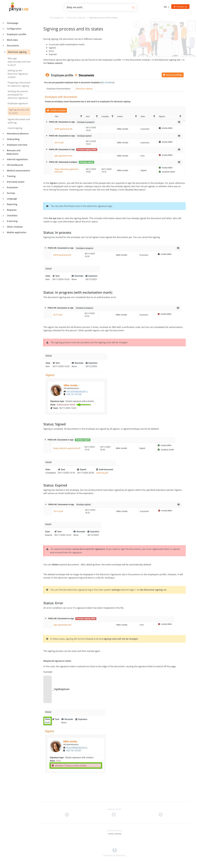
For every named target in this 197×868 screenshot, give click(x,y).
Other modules (15, 227)
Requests (12, 210)
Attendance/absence (18, 134)
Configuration (14, 29)
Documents (13, 46)
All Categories (57, 18)
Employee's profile (16, 34)
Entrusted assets (15, 182)
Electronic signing (17, 52)
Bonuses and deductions (13, 152)
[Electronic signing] (76, 18)
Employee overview (17, 145)
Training (11, 176)
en (166, 7)
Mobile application (16, 232)
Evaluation (12, 187)
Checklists (12, 215)
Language (12, 199)
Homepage (12, 23)
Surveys (11, 193)
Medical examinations (18, 171)
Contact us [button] (180, 7)
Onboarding (13, 139)
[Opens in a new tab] (115, 850)
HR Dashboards (15, 165)
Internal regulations (17, 159)
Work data (12, 40)
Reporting (12, 204)
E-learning (12, 221)
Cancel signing (115, 834)
